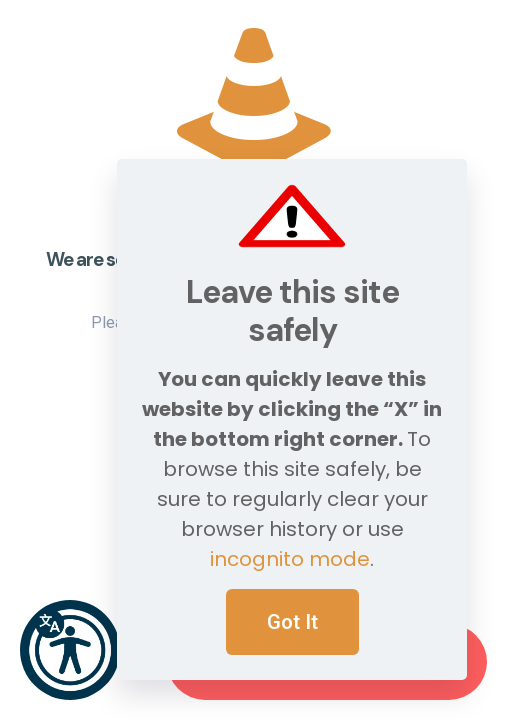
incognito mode (290, 559)
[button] (70, 650)
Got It (292, 622)
